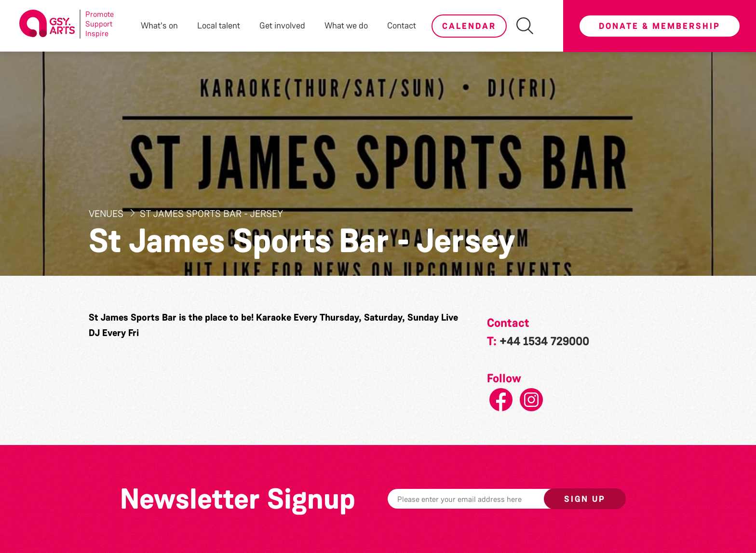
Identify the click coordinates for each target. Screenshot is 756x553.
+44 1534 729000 (544, 341)
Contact (402, 26)
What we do (346, 26)
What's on (159, 26)
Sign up (585, 499)
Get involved (282, 26)
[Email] (481, 499)
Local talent (219, 26)
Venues (107, 214)
